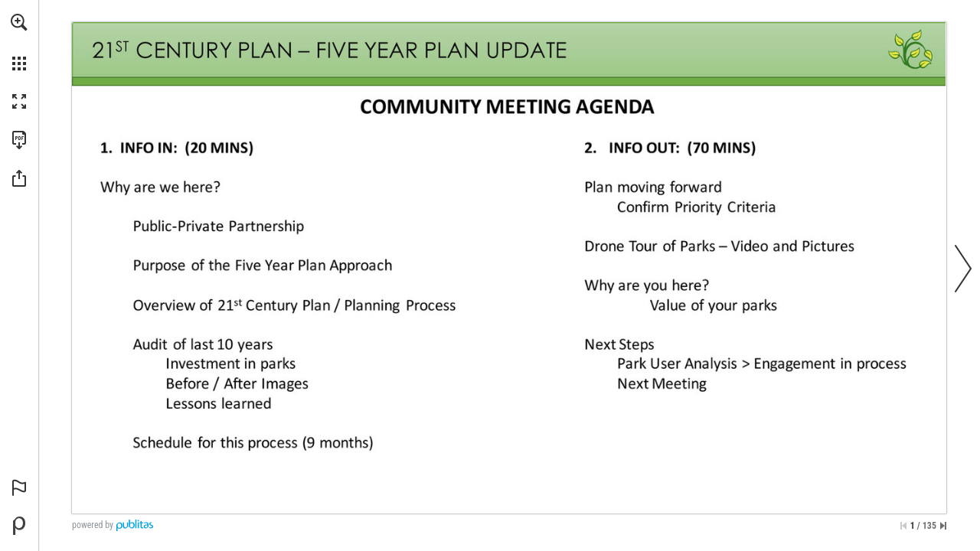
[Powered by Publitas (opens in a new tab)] (19, 526)
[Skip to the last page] (943, 526)
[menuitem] (19, 42)
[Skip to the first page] (903, 526)
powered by (93, 525)
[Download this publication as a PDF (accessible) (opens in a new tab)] (19, 140)
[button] (19, 22)
